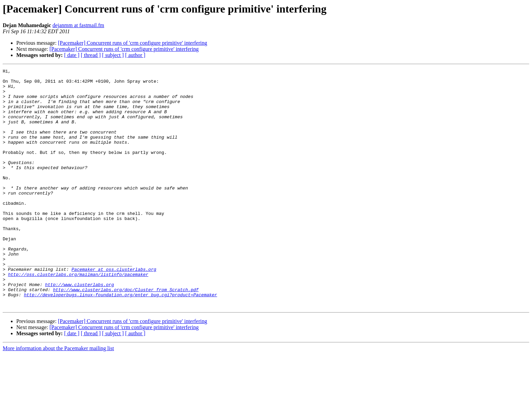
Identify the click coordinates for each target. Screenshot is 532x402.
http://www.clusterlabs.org (80, 328)
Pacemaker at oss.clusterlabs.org (114, 310)
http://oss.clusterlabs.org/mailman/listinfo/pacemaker (78, 316)
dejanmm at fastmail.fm (78, 25)
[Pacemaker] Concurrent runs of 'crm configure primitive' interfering (133, 43)
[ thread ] (91, 55)
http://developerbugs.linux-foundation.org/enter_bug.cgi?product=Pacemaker (120, 340)
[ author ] (135, 55)
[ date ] (72, 55)
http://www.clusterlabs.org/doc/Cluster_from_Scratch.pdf (126, 334)
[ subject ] (113, 55)
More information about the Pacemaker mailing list (58, 396)
